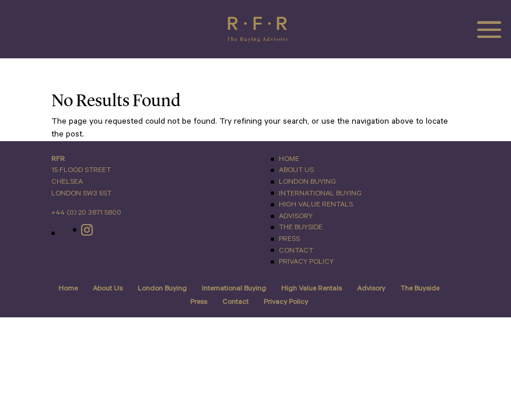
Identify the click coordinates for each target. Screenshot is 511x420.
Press (289, 239)
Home (289, 159)
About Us (296, 170)
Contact (296, 251)
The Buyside (301, 227)
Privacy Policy (306, 262)
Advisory (296, 216)
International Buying (320, 193)
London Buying (307, 182)
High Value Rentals (316, 204)
